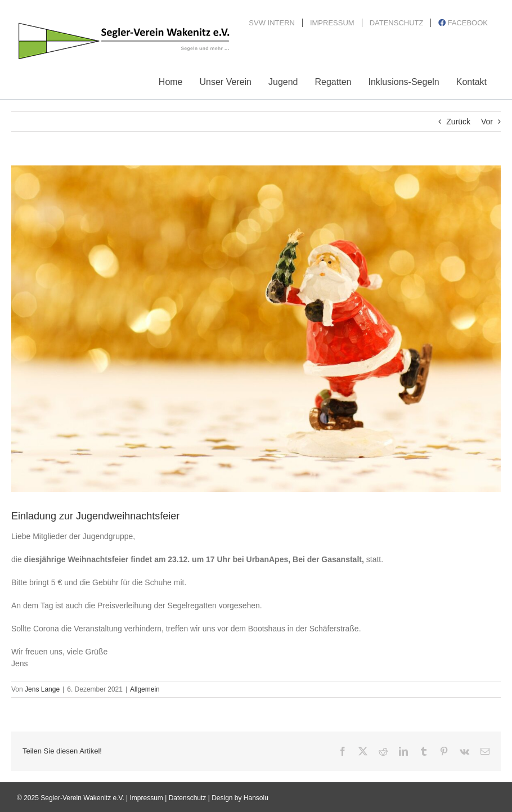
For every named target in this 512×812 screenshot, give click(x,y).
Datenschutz (188, 798)
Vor (487, 122)
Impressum (147, 798)
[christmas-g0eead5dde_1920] (256, 329)
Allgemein (145, 689)
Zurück (458, 122)
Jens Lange (42, 689)
